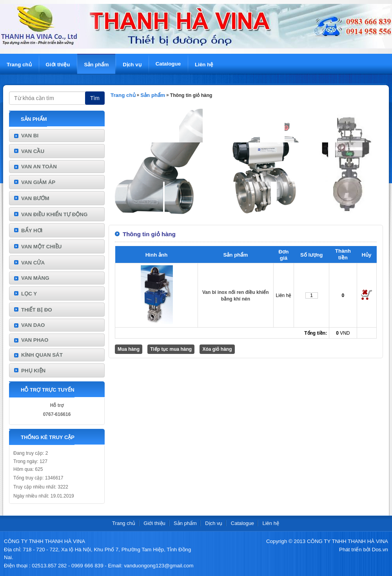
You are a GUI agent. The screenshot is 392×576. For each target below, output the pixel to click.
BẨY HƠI (32, 231)
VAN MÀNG (35, 278)
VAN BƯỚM (35, 198)
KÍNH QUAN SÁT (42, 355)
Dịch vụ (132, 65)
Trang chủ (19, 65)
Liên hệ (204, 65)
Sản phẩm (96, 65)
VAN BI (30, 136)
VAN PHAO (35, 340)
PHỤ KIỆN (33, 371)
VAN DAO (33, 325)
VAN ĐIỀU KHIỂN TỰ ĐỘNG (54, 214)
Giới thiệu (58, 65)
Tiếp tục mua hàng (171, 349)
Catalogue (168, 64)
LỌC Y (29, 294)
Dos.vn (380, 550)
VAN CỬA (33, 263)
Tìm (95, 98)
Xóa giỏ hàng (217, 349)
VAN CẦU (33, 151)
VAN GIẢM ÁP (38, 182)
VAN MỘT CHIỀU (41, 247)
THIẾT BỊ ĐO (37, 310)
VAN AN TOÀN (39, 167)
